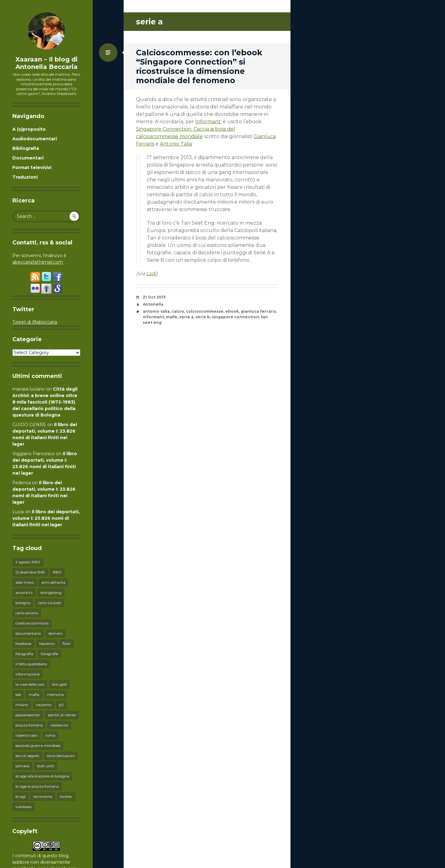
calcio (178, 311)
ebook (232, 311)
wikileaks (23, 807)
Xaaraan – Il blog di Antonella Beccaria (47, 63)
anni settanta (53, 582)
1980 (57, 572)
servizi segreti (27, 756)
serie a (186, 317)
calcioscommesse (205, 311)
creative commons (32, 623)
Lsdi (151, 274)
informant (153, 317)
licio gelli (59, 684)
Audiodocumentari (35, 139)
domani (55, 633)
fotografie (49, 654)
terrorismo (43, 796)
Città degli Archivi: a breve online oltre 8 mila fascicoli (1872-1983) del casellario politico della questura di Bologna (45, 402)
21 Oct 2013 (154, 297)
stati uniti (46, 766)
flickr (67, 644)
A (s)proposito (29, 129)
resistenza (59, 725)
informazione (28, 674)
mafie (172, 317)
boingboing (51, 593)
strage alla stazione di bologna (42, 776)
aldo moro (25, 582)
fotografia (24, 654)
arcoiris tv (24, 593)
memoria (55, 694)
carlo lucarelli (50, 603)
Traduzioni (25, 177)
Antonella (153, 304)
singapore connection (235, 317)
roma (50, 735)
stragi (21, 796)
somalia (22, 766)
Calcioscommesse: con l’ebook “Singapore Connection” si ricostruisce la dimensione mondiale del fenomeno (199, 66)
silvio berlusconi (61, 756)
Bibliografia (26, 148)
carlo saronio (27, 613)
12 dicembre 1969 (30, 572)
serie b (203, 317)
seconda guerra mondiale (38, 745)
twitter (66, 796)
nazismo (44, 705)
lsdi (18, 694)
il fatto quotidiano (31, 664)
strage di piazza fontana (37, 786)
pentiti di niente (62, 715)
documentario (28, 633)
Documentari (28, 158)
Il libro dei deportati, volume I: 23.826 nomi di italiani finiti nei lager (46, 518)
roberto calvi (27, 735)
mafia (34, 694)
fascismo (47, 644)
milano (22, 705)
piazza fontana (29, 725)
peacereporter (28, 715)
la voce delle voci (30, 684)
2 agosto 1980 (28, 562)
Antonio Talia (176, 144)
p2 (61, 705)
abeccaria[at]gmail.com (38, 262)
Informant (208, 122)
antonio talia (156, 311)
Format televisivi (32, 167)
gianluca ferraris (258, 311)
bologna (23, 603)
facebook (23, 644)
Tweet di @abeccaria (35, 322)
